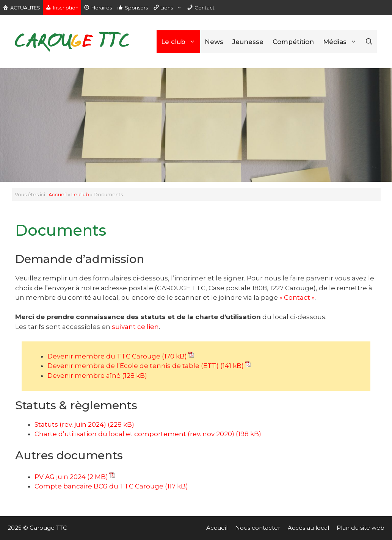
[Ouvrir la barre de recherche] (369, 42)
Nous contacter (258, 528)
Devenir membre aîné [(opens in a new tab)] (84, 376)
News (214, 42)
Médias (342, 42)
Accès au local (308, 528)
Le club (181, 42)
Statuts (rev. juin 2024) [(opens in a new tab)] (70, 424)
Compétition (293, 42)
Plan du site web (361, 528)
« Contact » (297, 297)
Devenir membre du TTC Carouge (104, 356)
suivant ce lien (135, 327)
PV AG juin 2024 (60, 477)
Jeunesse (248, 42)
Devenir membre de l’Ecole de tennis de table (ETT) (133, 366)
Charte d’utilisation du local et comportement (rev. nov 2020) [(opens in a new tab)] (134, 434)
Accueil (58, 195)
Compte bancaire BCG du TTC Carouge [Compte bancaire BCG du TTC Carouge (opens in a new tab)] (99, 486)
